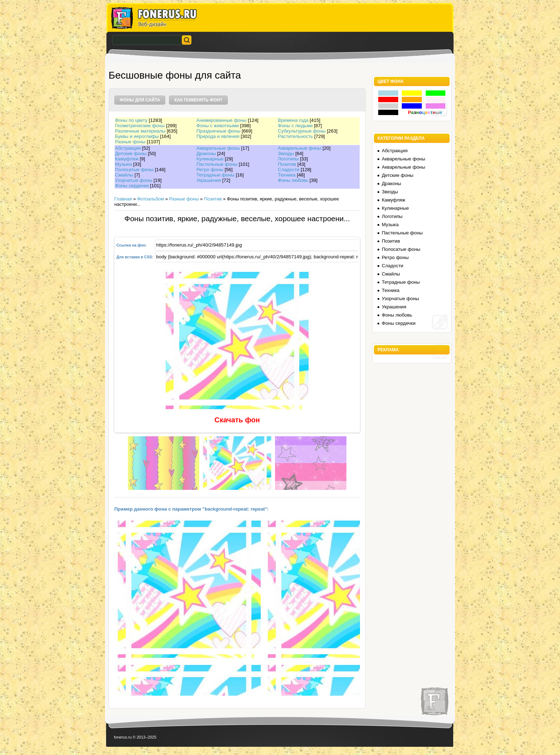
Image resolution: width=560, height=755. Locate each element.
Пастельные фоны (217, 164)
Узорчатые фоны (134, 180)
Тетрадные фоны (215, 175)
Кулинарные (210, 159)
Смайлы (124, 175)
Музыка (123, 164)
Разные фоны (130, 142)
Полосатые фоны (134, 170)
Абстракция (128, 148)
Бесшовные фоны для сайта (175, 75)
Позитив (287, 164)
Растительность (295, 136)
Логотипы (288, 159)
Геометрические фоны (140, 126)
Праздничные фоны (218, 131)
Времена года (293, 120)
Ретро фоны (210, 170)
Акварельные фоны (218, 148)
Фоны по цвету (131, 120)
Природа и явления (218, 136)
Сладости (289, 170)
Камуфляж (127, 159)
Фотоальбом (151, 199)
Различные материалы (140, 131)
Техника (287, 175)
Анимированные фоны (221, 120)
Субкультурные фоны (302, 131)
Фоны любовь (293, 180)
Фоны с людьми (295, 126)
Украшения (209, 180)
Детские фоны (131, 153)
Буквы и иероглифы (137, 136)
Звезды (286, 153)
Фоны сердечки (132, 186)
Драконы (206, 153)
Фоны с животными (218, 126)
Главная (123, 199)
